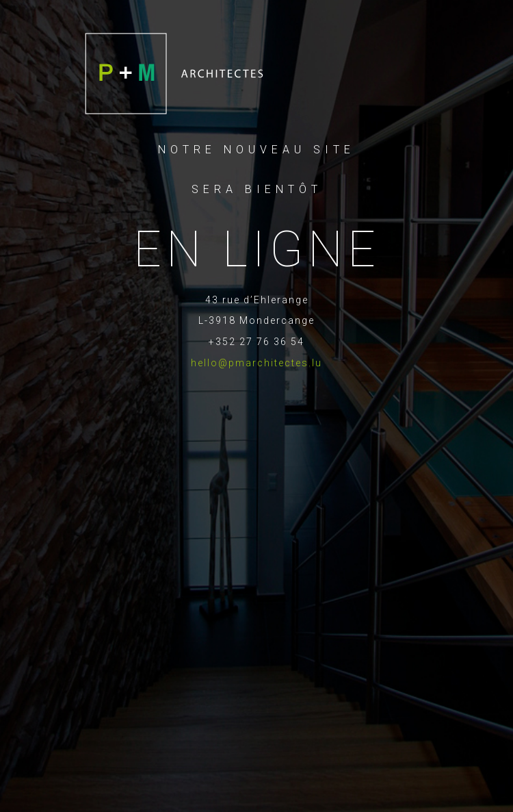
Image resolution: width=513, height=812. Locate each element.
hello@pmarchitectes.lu (256, 363)
